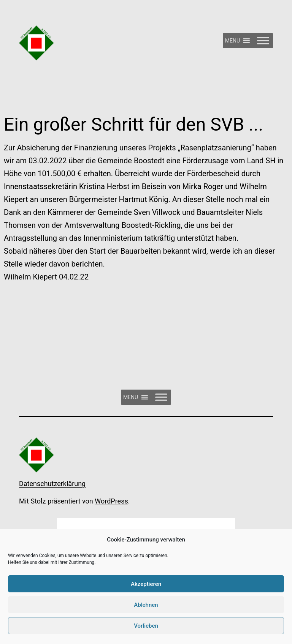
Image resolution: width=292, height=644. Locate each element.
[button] (232, 41)
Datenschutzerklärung (52, 484)
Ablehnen (146, 605)
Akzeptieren (146, 584)
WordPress (111, 501)
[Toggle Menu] (263, 40)
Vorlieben (146, 626)
